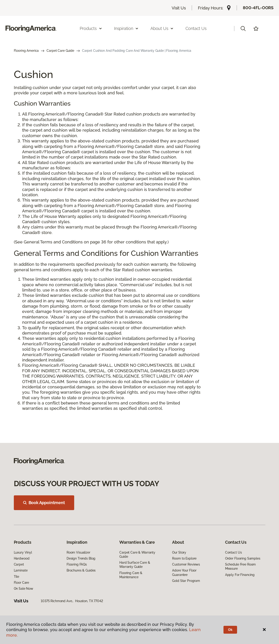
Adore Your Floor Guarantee (184, 572)
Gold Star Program (186, 581)
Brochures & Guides (81, 570)
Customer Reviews (186, 564)
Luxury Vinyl (23, 552)
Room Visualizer (78, 552)
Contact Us (196, 28)
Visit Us (179, 8)
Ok (230, 630)
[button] (243, 29)
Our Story (179, 552)
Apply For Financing (240, 575)
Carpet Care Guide (60, 51)
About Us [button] (162, 28)
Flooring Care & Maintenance (131, 575)
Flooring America (26, 51)
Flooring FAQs (77, 564)
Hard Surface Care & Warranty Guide (135, 565)
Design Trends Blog (81, 558)
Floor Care (22, 583)
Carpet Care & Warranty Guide (137, 554)
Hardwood (22, 558)
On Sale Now (23, 589)
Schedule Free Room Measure (240, 566)
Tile (16, 577)
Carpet (19, 564)
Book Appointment (44, 503)
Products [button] (91, 28)
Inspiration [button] (126, 28)
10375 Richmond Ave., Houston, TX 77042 (72, 601)
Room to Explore (184, 558)
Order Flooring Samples (243, 558)
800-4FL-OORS (258, 8)
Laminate (21, 570)
